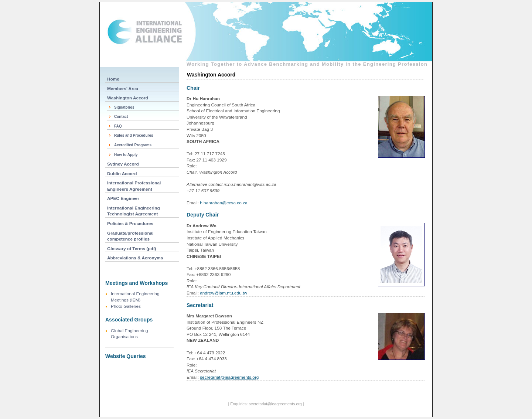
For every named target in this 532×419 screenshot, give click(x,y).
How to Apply (126, 155)
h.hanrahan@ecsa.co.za (224, 203)
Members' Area (123, 89)
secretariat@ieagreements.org (229, 377)
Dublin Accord (122, 174)
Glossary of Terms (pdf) (132, 249)
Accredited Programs (133, 145)
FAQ (118, 126)
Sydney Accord (123, 164)
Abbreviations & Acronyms (135, 258)
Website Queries (125, 356)
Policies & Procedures (130, 224)
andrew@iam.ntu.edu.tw (224, 293)
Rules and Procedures (134, 135)
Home (113, 79)
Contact (121, 117)
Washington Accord (128, 98)
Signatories (124, 107)
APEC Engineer (123, 198)
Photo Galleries (126, 306)
